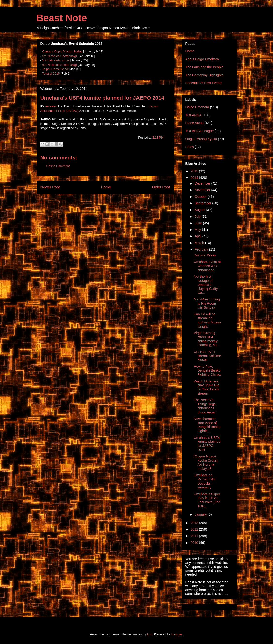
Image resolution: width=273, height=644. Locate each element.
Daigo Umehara (197, 107)
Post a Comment (58, 166)
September (203, 203)
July (198, 217)
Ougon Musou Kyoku (201, 139)
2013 (195, 523)
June (199, 223)
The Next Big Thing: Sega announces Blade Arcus (205, 406)
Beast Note (62, 18)
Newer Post (50, 187)
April (199, 236)
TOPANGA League (200, 131)
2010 (195, 543)
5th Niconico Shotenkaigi (59, 56)
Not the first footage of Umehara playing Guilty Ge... (206, 285)
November (203, 190)
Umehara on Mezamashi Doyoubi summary (204, 481)
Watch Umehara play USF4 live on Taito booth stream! (206, 387)
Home (106, 187)
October (201, 197)
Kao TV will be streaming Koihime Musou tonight (207, 320)
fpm (150, 634)
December (203, 183)
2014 (195, 178)
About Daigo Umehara (202, 59)
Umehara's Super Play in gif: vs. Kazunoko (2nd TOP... (207, 500)
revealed (51, 106)
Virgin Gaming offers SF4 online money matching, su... (207, 339)
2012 (195, 529)
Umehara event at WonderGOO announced (207, 266)
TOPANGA (194, 115)
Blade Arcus (195, 123)
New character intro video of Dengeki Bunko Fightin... (207, 425)
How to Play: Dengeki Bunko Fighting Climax (207, 371)
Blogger (177, 634)
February (202, 249)
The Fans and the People (204, 67)
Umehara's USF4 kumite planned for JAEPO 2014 (207, 444)
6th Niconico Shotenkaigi (59, 65)
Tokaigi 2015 (51, 73)
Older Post (161, 187)
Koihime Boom (205, 255)
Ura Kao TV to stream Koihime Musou (207, 356)
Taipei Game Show (55, 69)
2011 (195, 536)
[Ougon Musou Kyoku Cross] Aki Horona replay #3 (206, 462)
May (198, 230)
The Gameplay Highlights (204, 75)
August (200, 210)
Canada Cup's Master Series (62, 51)
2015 (195, 171)
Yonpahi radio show (56, 60)
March (200, 243)
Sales (190, 147)
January (201, 514)
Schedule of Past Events (204, 83)
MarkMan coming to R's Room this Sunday (207, 303)
